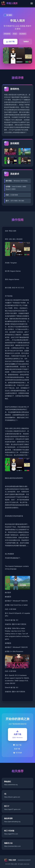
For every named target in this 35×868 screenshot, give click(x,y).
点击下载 (10, 42)
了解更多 (26, 42)
